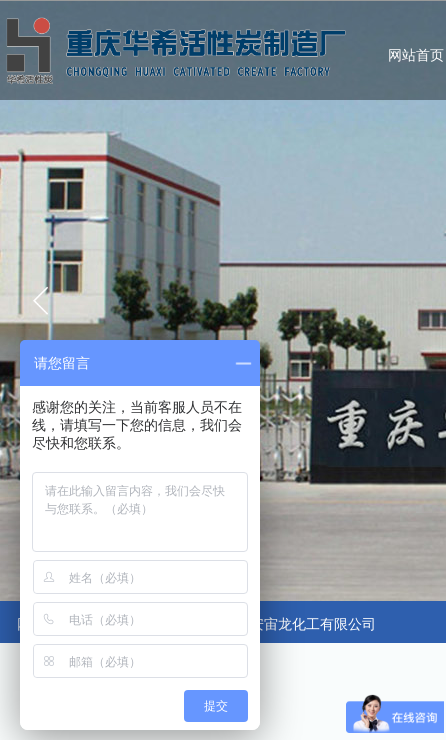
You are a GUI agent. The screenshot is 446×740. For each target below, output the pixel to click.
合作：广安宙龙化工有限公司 (285, 624)
